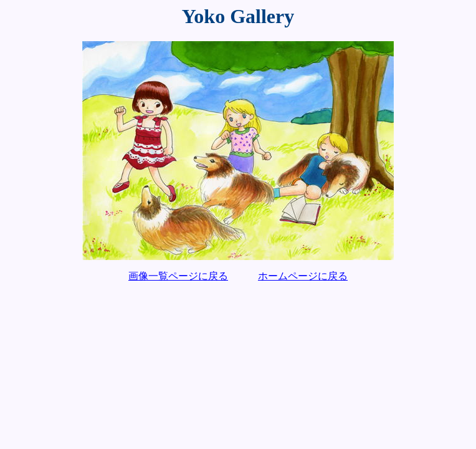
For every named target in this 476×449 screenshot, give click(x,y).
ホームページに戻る (303, 276)
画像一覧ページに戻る (178, 276)
